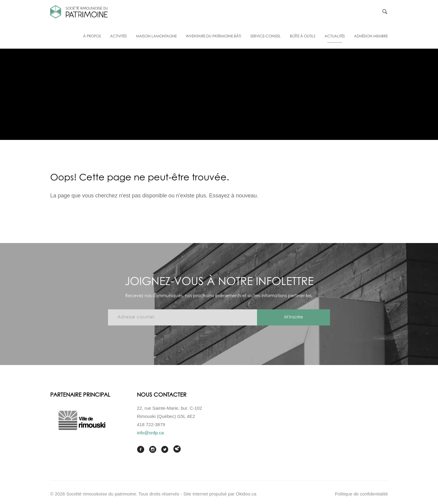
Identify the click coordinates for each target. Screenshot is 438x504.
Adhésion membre (371, 36)
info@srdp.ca (150, 433)
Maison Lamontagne (156, 36)
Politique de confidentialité (361, 494)
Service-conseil (266, 36)
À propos (92, 36)
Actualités (335, 36)
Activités (118, 36)
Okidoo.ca (246, 494)
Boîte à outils (303, 36)
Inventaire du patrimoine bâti (214, 36)
